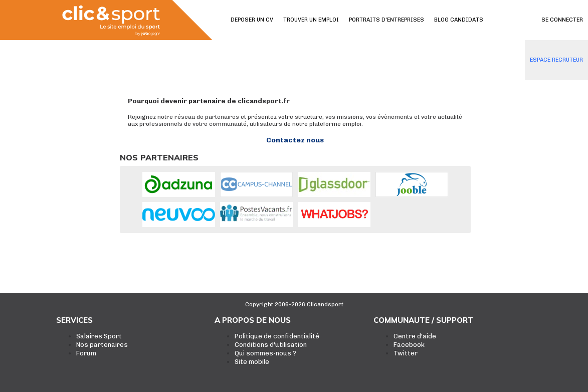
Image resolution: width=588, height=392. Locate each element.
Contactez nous (295, 140)
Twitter (406, 353)
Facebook (409, 345)
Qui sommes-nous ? (265, 353)
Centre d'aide (415, 336)
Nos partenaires (102, 345)
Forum (86, 353)
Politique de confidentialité (277, 336)
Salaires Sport (99, 336)
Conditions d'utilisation (271, 345)
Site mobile (252, 362)
